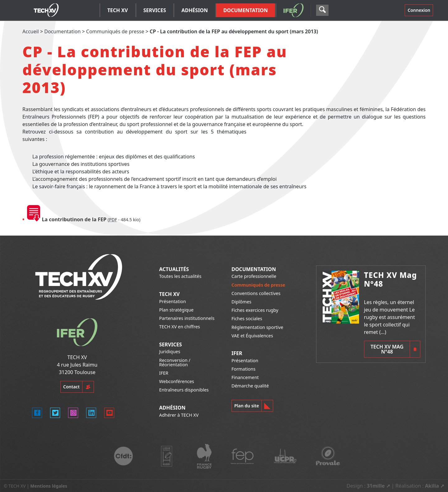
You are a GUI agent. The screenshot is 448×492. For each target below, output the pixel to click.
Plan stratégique (177, 310)
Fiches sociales (247, 319)
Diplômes (241, 302)
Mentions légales (49, 486)
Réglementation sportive (257, 327)
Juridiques (170, 351)
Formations (243, 369)
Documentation (62, 31)
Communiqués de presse (115, 31)
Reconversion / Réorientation (175, 362)
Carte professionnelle (254, 276)
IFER (164, 373)
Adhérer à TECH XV (179, 415)
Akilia (432, 486)
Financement (245, 377)
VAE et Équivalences (252, 336)
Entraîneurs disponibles (184, 390)
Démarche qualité (250, 386)
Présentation (173, 301)
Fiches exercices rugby (255, 310)
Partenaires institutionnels (187, 318)
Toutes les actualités (180, 276)
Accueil (31, 31)
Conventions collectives (256, 293)
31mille (376, 486)
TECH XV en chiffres (180, 327)
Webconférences (177, 381)
